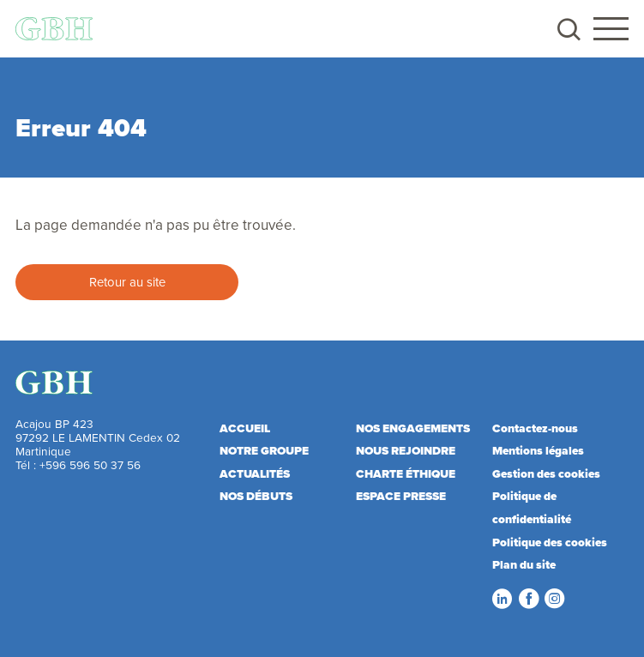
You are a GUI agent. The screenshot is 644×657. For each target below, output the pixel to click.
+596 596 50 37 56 (90, 464)
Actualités (255, 473)
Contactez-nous (535, 428)
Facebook (528, 599)
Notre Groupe (264, 450)
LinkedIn (502, 599)
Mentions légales (538, 450)
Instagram (554, 599)
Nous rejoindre (406, 450)
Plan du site (524, 564)
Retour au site (127, 282)
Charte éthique (406, 473)
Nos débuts (256, 496)
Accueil (245, 428)
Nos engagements (413, 428)
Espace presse (401, 496)
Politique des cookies (550, 542)
